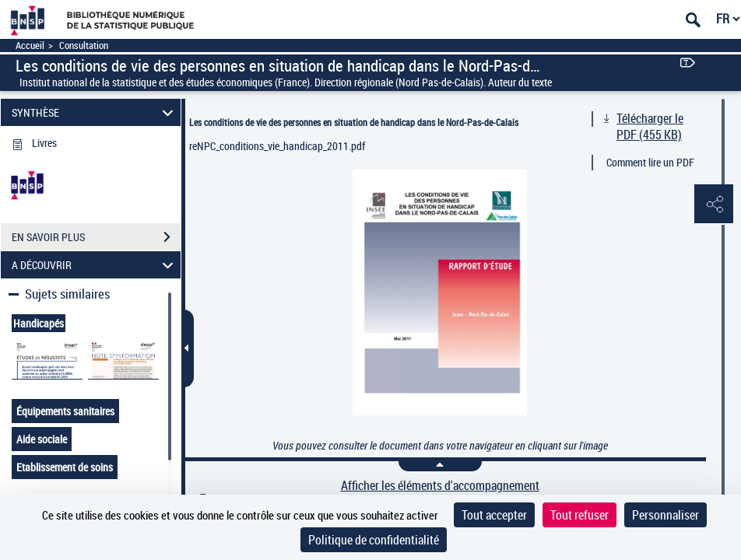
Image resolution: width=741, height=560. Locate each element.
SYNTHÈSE (95, 112)
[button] (714, 205)
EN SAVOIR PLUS (96, 237)
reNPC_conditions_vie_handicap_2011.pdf (277, 146)
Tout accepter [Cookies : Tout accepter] (494, 515)
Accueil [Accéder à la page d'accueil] (30, 45)
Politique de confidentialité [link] (374, 540)
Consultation (84, 45)
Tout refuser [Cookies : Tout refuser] (579, 515)
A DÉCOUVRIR (95, 265)
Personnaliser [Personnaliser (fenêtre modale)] (665, 515)
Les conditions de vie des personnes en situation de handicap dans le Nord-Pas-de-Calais (354, 122)
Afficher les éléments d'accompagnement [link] (440, 486)
